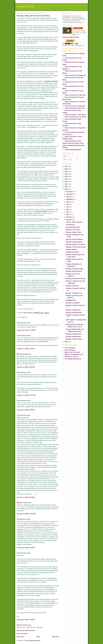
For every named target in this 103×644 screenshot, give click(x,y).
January (69, 220)
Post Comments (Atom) (33, 640)
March (68, 214)
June (68, 207)
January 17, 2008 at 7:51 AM (26, 349)
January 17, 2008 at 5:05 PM (26, 410)
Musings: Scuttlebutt (73, 303)
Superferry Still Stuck (73, 227)
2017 (66, 166)
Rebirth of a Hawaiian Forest (74, 354)
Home (38, 637)
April (68, 212)
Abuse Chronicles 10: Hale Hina (75, 106)
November (70, 194)
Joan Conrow (23, 354)
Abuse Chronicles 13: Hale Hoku (75, 95)
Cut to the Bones (70, 348)
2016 (66, 169)
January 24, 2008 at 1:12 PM (26, 620)
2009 (66, 187)
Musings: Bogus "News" (74, 232)
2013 (66, 177)
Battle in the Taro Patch (72, 352)
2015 (66, 171)
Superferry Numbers (72, 252)
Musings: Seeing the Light (74, 269)
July (68, 204)
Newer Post (21, 637)
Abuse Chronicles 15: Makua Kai (75, 75)
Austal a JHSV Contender (74, 222)
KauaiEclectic (26, 6)
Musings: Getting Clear (73, 310)
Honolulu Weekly (42, 211)
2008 (66, 189)
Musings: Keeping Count (74, 293)
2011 (66, 182)
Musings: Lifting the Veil (74, 334)
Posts (66, 156)
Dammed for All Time (71, 357)
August (69, 202)
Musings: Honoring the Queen (76, 279)
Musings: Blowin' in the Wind (75, 244)
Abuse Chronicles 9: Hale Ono (74, 108)
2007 (66, 342)
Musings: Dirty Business (74, 271)
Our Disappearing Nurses (73, 359)
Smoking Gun (70, 225)
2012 (66, 179)
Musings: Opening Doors (74, 312)
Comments (68, 159)
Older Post (55, 637)
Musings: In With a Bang (74, 339)
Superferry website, (51, 81)
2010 (66, 184)
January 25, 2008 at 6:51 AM (26, 630)
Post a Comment (22, 634)
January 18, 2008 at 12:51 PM (26, 514)
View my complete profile (71, 37)
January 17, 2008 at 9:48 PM (26, 497)
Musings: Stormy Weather (74, 239)
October (69, 197)
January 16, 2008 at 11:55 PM (26, 330)
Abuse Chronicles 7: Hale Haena (75, 115)
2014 (66, 174)
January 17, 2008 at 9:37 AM (26, 367)
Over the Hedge (70, 350)
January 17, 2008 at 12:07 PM (26, 395)
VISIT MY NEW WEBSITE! (73, 150)
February (69, 217)
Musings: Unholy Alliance (74, 242)
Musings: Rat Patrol (72, 286)
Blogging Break (71, 300)
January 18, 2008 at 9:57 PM (26, 548)
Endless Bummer (71, 249)
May (68, 209)
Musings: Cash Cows (73, 230)
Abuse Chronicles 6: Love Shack (75, 117)
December (70, 192)
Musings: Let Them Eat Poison (76, 247)
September (70, 199)
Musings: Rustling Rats (73, 336)
